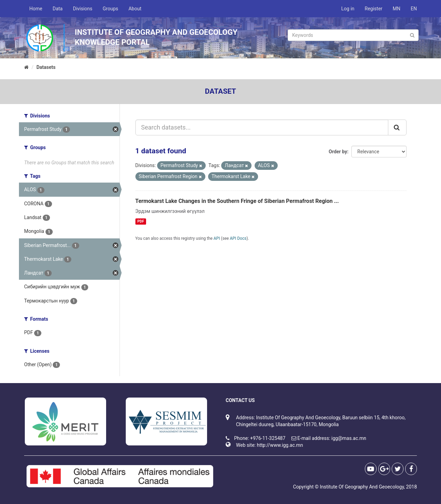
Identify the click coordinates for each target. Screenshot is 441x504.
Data (58, 9)
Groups (110, 9)
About (135, 9)
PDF (141, 221)
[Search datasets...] (262, 127)
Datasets (46, 67)
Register (374, 9)
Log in (348, 9)
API (217, 238)
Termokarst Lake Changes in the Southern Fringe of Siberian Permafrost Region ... (237, 201)
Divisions (83, 9)
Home (36, 9)
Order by (338, 152)
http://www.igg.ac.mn (280, 445)
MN (397, 9)
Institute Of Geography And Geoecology (362, 487)
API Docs (238, 238)
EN (414, 9)
